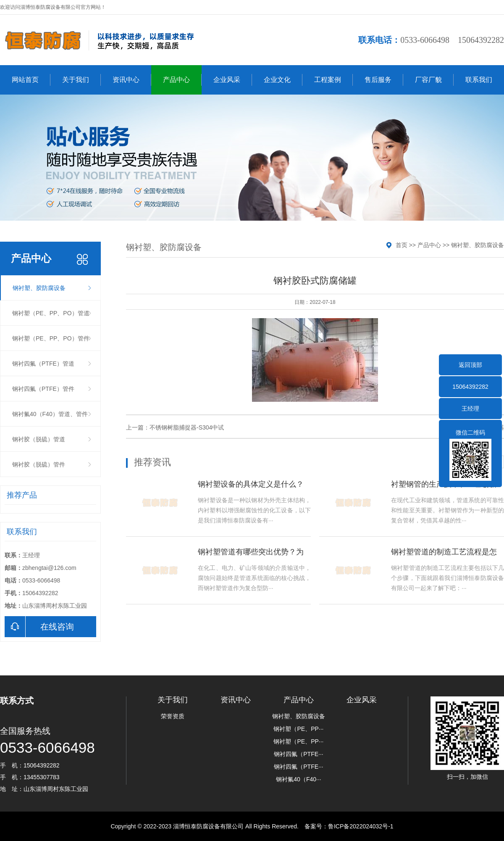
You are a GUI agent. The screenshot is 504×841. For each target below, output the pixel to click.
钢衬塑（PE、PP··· (298, 729)
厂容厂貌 (434, 80)
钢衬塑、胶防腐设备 (39, 288)
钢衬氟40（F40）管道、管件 (50, 414)
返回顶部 (470, 365)
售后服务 (384, 80)
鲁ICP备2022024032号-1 (361, 826)
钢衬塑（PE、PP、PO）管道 (51, 313)
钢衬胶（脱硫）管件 (39, 464)
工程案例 (333, 80)
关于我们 (81, 80)
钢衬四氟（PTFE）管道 (43, 364)
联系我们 (479, 80)
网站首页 (31, 80)
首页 (402, 245)
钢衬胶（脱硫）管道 (39, 439)
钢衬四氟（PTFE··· (298, 754)
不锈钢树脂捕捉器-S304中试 (187, 427)
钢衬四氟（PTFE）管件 (43, 389)
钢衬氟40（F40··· (298, 779)
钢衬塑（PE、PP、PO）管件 (51, 338)
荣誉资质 (173, 716)
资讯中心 (132, 80)
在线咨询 (39, 627)
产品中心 (182, 80)
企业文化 (283, 80)
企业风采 (233, 80)
